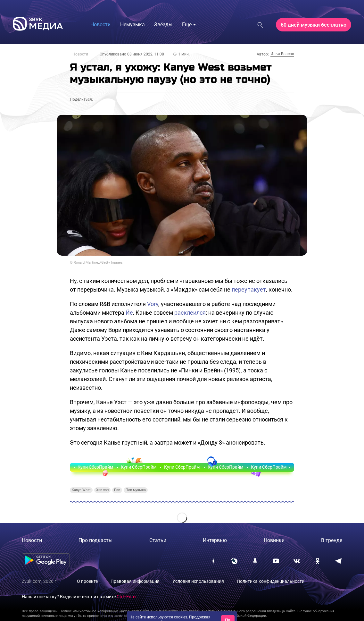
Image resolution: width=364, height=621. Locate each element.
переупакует (249, 289)
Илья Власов (282, 54)
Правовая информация (135, 581)
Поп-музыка (136, 490)
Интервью (215, 540)
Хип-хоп (102, 490)
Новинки (274, 540)
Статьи (158, 540)
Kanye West (81, 490)
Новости (80, 54)
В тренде (332, 540)
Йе (129, 313)
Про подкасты (95, 540)
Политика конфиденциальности (271, 581)
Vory (153, 304)
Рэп (117, 490)
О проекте (87, 581)
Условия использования (198, 581)
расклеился (190, 313)
